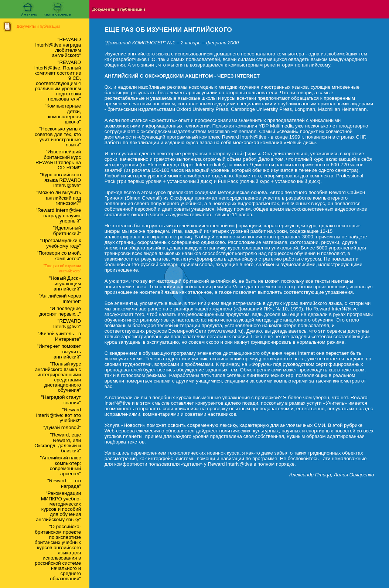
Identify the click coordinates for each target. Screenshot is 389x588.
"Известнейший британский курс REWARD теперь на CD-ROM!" (58, 160)
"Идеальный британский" (67, 231)
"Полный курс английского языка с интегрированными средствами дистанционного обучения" (58, 377)
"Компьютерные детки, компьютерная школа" (63, 114)
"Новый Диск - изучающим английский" (65, 283)
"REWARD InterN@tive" (67, 324)
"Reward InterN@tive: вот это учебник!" (58, 415)
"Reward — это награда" (64, 483)
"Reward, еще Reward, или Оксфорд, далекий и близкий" (58, 443)
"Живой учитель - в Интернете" (59, 336)
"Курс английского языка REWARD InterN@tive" (60, 180)
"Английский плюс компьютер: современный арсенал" (60, 466)
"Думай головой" (62, 427)
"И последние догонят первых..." (60, 311)
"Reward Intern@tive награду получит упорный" (58, 215)
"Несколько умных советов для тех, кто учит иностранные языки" (58, 137)
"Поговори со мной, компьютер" (59, 256)
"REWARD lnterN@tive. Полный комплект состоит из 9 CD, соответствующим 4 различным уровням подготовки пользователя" (58, 81)
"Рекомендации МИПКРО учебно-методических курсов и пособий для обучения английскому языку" (58, 506)
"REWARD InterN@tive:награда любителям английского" (58, 47)
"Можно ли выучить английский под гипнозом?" (59, 198)
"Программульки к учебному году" (60, 243)
